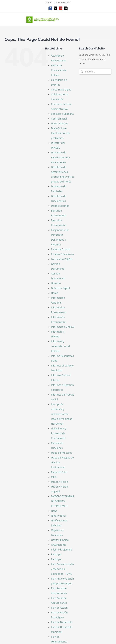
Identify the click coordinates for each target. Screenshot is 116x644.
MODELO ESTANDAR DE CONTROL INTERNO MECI (63, 501)
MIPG (54, 477)
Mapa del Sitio (59, 472)
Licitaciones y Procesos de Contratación (59, 433)
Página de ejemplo (62, 550)
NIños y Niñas (59, 516)
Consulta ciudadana (62, 114)
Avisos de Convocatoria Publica (59, 70)
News (54, 511)
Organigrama (59, 545)
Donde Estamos (60, 206)
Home (55, 293)
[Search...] (95, 72)
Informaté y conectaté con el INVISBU (60, 346)
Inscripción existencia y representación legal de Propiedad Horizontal (62, 414)
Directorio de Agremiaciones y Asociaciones (60, 157)
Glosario (56, 283)
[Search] (82, 72)
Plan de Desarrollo (62, 622)
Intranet (48, 2)
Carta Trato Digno (61, 90)
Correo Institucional (63, 2)
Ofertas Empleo (60, 540)
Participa (56, 554)
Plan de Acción (59, 608)
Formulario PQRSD (62, 259)
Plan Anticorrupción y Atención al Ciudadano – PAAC (62, 569)
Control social (59, 119)
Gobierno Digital (60, 288)
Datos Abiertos (60, 123)
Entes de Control (61, 249)
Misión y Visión (60, 482)
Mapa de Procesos (62, 453)
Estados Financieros (62, 254)
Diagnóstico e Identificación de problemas (60, 133)
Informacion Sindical (63, 327)
